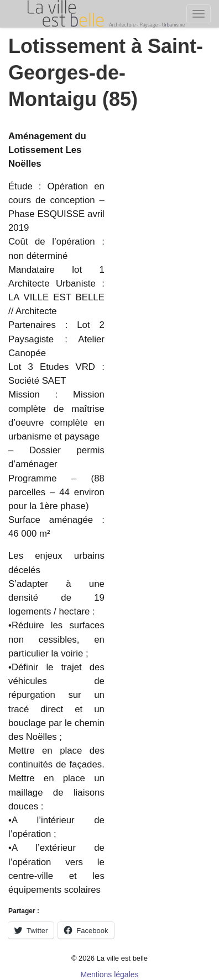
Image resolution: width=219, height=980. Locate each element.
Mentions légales (109, 974)
